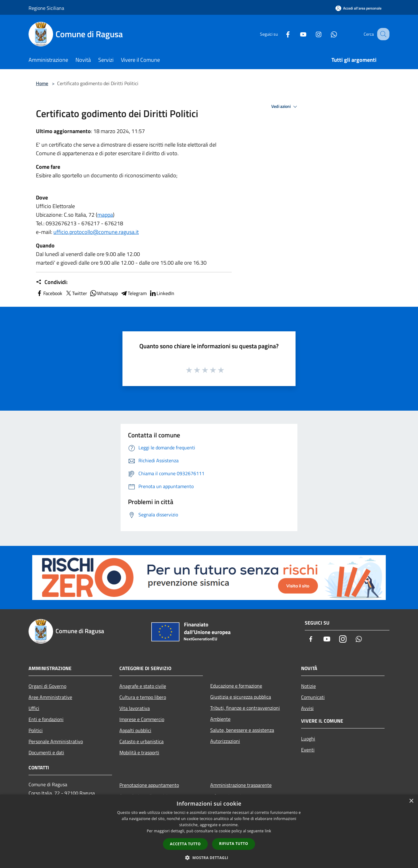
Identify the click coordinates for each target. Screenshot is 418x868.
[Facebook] (281, 34)
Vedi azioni (285, 107)
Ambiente (220, 719)
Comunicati (313, 697)
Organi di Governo (47, 686)
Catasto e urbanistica (141, 741)
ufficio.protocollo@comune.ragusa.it (96, 232)
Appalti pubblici (135, 730)
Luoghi (308, 739)
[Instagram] (312, 34)
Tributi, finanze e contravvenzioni (245, 708)
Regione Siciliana (46, 8)
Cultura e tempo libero (143, 697)
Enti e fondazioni (46, 719)
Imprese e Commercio (142, 719)
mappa (105, 215)
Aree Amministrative (50, 697)
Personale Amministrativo (56, 741)
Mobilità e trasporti (139, 752)
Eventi (308, 750)
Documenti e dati (46, 752)
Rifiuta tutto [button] (234, 844)
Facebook (49, 293)
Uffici (34, 708)
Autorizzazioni (225, 741)
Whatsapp (104, 293)
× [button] (411, 801)
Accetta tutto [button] (185, 844)
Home (42, 83)
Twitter (76, 293)
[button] (209, 858)
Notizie (308, 686)
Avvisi (307, 708)
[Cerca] (382, 34)
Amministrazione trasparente (241, 785)
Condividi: (52, 282)
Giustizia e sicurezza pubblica (241, 697)
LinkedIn (162, 293)
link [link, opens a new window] (268, 831)
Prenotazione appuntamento (149, 785)
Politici (36, 730)
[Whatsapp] (327, 34)
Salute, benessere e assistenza (242, 730)
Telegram (134, 293)
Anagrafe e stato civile (143, 686)
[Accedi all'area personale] (358, 8)
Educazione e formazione (236, 686)
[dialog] (209, 831)
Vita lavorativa (135, 708)
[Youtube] (297, 34)
